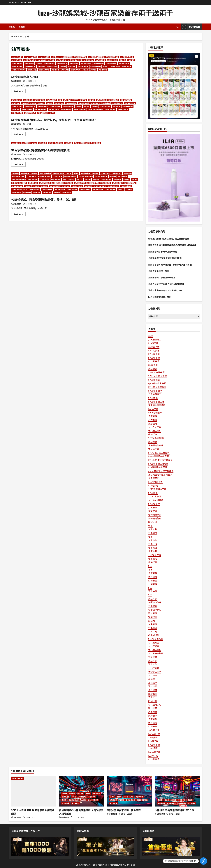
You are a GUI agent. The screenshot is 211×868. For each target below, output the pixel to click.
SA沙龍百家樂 (17, 60)
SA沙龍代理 (128, 173)
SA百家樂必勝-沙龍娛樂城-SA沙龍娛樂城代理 (43, 150)
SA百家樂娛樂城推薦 (75, 60)
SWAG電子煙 (155, 496)
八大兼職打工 (155, 340)
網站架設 (153, 442)
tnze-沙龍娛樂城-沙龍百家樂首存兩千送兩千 (105, 13)
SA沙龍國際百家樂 (80, 57)
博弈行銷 (153, 632)
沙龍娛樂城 (17, 81)
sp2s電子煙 (154, 347)
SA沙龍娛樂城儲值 (127, 57)
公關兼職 (153, 584)
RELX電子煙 (154, 354)
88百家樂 (80, 794)
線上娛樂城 (75, 803)
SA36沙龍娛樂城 (45, 173)
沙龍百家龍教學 (110, 189)
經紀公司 (153, 522)
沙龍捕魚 (95, 106)
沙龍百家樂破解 (17, 113)
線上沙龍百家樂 (142, 800)
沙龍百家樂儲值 (54, 110)
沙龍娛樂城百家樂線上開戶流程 (163, 251)
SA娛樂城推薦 (28, 100)
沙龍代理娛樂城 (17, 63)
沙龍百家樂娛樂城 (80, 110)
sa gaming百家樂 (31, 57)
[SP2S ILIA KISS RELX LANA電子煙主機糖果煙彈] (34, 791)
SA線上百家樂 (51, 100)
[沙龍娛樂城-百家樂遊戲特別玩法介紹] (177, 791)
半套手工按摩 (155, 672)
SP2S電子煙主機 (156, 402)
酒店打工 (153, 697)
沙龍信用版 (16, 103)
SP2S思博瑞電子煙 (157, 489)
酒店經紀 (153, 424)
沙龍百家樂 (72, 67)
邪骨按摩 (153, 657)
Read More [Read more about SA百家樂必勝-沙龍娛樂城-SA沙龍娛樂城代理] (20, 165)
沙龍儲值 (25, 103)
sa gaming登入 (17, 57)
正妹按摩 (153, 683)
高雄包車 (153, 613)
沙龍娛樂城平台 (124, 63)
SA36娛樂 (15, 173)
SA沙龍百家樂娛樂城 (86, 176)
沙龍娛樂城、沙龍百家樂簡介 (162, 277)
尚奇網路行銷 (155, 519)
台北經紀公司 (155, 705)
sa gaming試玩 (44, 57)
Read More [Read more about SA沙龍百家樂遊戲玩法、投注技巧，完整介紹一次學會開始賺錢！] (20, 135)
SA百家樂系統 (56, 180)
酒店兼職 (153, 416)
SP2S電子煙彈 (155, 391)
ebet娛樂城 (16, 143)
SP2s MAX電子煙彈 (158, 376)
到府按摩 (153, 716)
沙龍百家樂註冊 (98, 189)
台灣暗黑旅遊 (155, 515)
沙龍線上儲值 (32, 70)
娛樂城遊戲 (66, 797)
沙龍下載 (83, 100)
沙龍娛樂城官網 (30, 106)
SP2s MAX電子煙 (156, 372)
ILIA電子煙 (153, 343)
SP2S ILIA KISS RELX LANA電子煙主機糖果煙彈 (169, 239)
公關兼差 (153, 581)
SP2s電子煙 (154, 380)
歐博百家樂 (59, 143)
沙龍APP (75, 100)
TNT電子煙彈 (155, 555)
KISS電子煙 (154, 351)
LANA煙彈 (153, 409)
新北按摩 (153, 708)
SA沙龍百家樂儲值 (30, 60)
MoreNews (115, 865)
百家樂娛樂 (161, 803)
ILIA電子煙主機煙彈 (158, 467)
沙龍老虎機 (65, 70)
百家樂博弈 (85, 143)
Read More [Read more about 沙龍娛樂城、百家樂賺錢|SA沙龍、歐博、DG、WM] (20, 214)
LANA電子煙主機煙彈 (159, 456)
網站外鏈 (153, 599)
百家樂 (22, 27)
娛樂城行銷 (154, 635)
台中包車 (153, 624)
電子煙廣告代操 (156, 445)
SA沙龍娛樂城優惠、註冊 (160, 297)
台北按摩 (153, 675)
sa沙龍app (55, 57)
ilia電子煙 (153, 365)
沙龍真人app (116, 67)
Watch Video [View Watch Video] (190, 27)
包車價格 (153, 533)
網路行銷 (153, 434)
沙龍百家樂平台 (123, 110)
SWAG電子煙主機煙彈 (159, 453)
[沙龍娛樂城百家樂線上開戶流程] (129, 791)
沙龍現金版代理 (52, 67)
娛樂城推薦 (42, 143)
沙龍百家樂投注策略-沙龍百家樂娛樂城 (167, 284)
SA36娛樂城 (25, 173)
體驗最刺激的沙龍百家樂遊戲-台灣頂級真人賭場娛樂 (173, 245)
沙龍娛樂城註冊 (30, 67)
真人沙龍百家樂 (93, 800)
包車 (150, 526)
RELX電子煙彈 (155, 413)
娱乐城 (51, 143)
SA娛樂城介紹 (17, 100)
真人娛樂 (83, 800)
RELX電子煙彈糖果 (157, 387)
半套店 (152, 679)
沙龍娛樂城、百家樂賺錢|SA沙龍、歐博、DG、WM (47, 199)
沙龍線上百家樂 (44, 70)
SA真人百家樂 (40, 100)
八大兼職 (153, 420)
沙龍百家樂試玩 (95, 67)
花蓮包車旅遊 (155, 602)
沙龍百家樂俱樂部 (40, 110)
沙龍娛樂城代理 (98, 63)
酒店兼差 (153, 573)
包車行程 (153, 544)
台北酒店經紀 (155, 431)
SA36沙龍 (34, 173)
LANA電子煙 (154, 734)
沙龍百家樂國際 (66, 110)
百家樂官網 (182, 803)
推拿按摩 (153, 511)
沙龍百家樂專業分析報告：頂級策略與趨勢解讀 (171, 264)
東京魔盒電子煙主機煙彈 (160, 475)
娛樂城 (12, 27)
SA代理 (69, 173)
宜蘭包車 (153, 617)
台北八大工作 (155, 427)
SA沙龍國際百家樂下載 (96, 57)
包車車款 (153, 540)
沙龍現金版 (41, 67)
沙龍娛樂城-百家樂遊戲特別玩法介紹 (166, 258)
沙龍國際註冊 (74, 63)
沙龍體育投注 (103, 70)
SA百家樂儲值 (61, 60)
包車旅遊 (153, 548)
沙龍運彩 (85, 70)
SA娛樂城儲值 (117, 173)
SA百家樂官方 (89, 60)
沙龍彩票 (87, 106)
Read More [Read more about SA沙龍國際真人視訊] (20, 91)
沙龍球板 (63, 67)
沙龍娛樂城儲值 (111, 63)
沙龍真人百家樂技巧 (19, 70)
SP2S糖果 (153, 493)
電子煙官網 (154, 478)
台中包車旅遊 (155, 610)
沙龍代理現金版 (126, 100)
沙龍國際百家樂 (62, 63)
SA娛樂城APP (105, 173)
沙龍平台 (78, 106)
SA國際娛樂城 (85, 173)
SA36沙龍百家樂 (58, 173)
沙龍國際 (39, 63)
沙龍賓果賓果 (75, 70)
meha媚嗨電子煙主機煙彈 (161, 471)
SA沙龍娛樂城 (31, 176)
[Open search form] (178, 27)
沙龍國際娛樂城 (49, 63)
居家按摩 (153, 712)
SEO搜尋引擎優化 (157, 438)
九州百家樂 (26, 143)
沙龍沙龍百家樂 (105, 106)
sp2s (151, 336)
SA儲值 (76, 173)
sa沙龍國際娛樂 (66, 57)
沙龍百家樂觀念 (43, 113)
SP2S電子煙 (154, 358)
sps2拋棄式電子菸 (157, 383)
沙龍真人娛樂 (127, 67)
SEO (150, 566)
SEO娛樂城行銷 (156, 639)
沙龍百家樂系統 (30, 113)
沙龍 (116, 60)
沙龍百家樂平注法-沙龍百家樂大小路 (166, 290)
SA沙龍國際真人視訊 (26, 77)
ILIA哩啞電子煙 (155, 482)
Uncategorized (17, 778)
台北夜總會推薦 (156, 653)
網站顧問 (153, 369)
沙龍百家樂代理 (83, 67)
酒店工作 (153, 664)
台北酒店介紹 (155, 650)
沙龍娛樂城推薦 (17, 67)
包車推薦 (153, 529)
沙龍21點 (123, 60)
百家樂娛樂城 (95, 143)
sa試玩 (110, 60)
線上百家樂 (113, 803)
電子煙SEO (154, 449)
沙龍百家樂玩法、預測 (159, 271)
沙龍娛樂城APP (86, 63)
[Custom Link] (203, 861)
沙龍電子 (93, 70)
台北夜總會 (154, 643)
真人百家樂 (66, 803)
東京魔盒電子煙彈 (157, 405)
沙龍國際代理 (59, 103)
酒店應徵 (153, 577)
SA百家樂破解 (100, 60)
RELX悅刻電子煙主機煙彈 (160, 460)
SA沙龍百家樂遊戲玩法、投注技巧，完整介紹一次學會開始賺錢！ (58, 120)
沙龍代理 (131, 60)
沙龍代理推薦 (29, 63)
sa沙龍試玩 (42, 60)
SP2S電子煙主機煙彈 (158, 464)
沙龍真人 (106, 67)
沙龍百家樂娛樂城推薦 (95, 110)
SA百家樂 (51, 60)
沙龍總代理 (55, 70)
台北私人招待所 (156, 500)
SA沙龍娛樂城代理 (112, 57)
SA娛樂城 (95, 173)
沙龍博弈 (33, 103)
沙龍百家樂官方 (110, 110)
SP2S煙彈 (153, 398)
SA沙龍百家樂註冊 (101, 176)
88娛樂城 (72, 794)
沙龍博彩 (41, 103)
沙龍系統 (129, 189)
